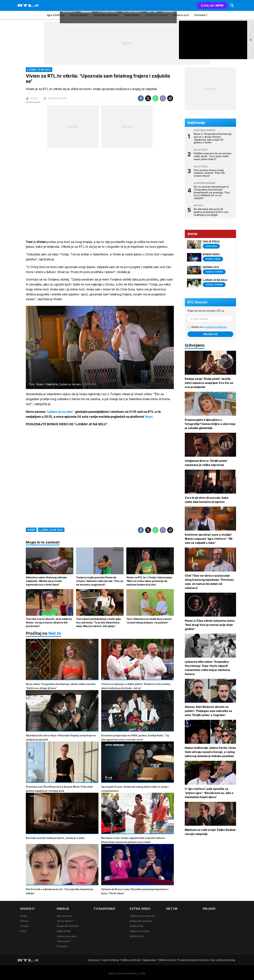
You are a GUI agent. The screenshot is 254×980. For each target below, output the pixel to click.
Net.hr (55, 634)
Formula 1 (201, 15)
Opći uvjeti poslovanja (223, 959)
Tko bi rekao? (79, 15)
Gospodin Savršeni (106, 15)
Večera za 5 (181, 15)
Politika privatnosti (131, 959)
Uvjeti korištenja (110, 959)
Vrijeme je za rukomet (142, 917)
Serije (24, 917)
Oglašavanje (149, 959)
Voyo (23, 931)
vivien (31, 530)
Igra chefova (56, 15)
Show (193, 234)
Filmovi (24, 921)
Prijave (168, 5)
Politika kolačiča (167, 959)
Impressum (94, 959)
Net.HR (152, 5)
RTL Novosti (198, 302)
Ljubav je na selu (156, 15)
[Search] (232, 5)
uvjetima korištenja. (216, 327)
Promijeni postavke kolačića (193, 959)
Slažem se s (209, 327)
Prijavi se (211, 334)
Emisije (86, 5)
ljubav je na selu (51, 530)
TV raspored (107, 5)
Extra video (132, 5)
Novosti (69, 5)
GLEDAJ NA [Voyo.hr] (212, 6)
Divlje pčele (132, 15)
